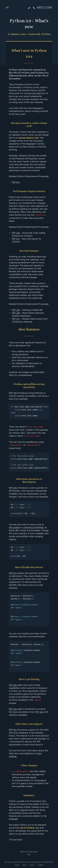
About (32, 865)
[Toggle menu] (7, 8)
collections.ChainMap (33, 527)
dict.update (14, 527)
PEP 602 (16, 182)
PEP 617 (16, 239)
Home (17, 865)
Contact (41, 865)
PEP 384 (16, 310)
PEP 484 (39, 712)
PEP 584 (13, 488)
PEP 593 (13, 709)
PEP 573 (16, 319)
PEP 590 (16, 233)
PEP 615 (13, 730)
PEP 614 (13, 573)
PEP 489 (16, 313)
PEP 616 (13, 393)
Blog (25, 865)
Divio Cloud (26, 862)
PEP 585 (13, 685)
